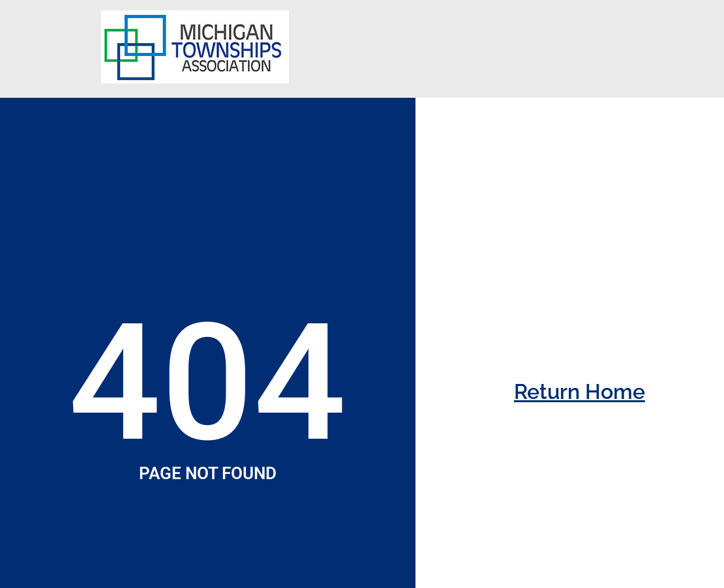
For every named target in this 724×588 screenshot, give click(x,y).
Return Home (580, 391)
